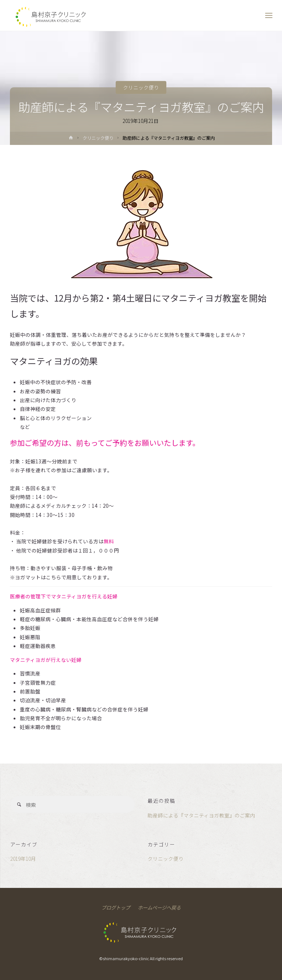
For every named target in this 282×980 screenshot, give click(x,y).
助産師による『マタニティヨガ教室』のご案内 (201, 815)
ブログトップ (116, 907)
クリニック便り (141, 87)
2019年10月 (23, 859)
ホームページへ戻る (159, 907)
